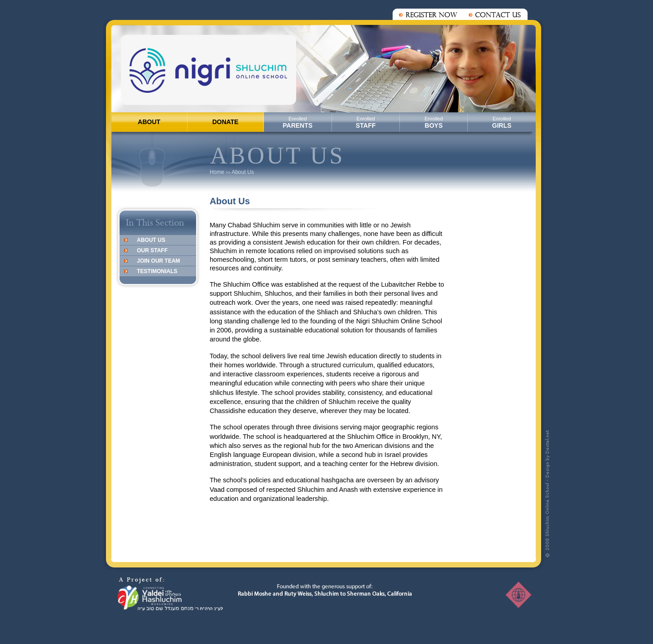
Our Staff (152, 250)
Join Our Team (158, 261)
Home (217, 172)
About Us (242, 172)
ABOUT (149, 122)
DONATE (226, 122)
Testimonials (157, 271)
